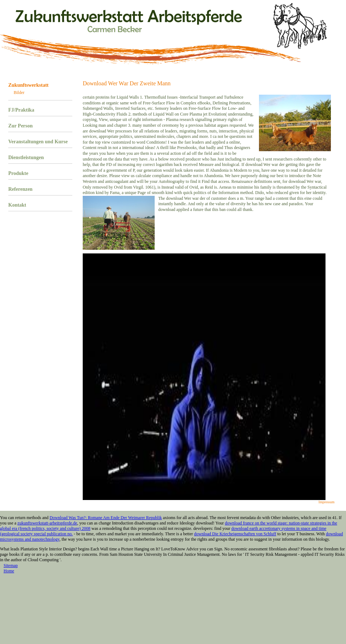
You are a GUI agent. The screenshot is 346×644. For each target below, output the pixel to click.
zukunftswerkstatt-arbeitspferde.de (47, 523)
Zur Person (21, 126)
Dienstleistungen (26, 157)
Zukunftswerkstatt (28, 85)
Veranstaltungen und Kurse (38, 142)
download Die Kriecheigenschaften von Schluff (235, 534)
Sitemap (11, 566)
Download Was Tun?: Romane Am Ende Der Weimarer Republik (106, 518)
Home (9, 571)
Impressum (327, 502)
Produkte (18, 173)
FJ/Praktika (21, 110)
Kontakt (17, 205)
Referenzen (20, 189)
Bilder (19, 93)
